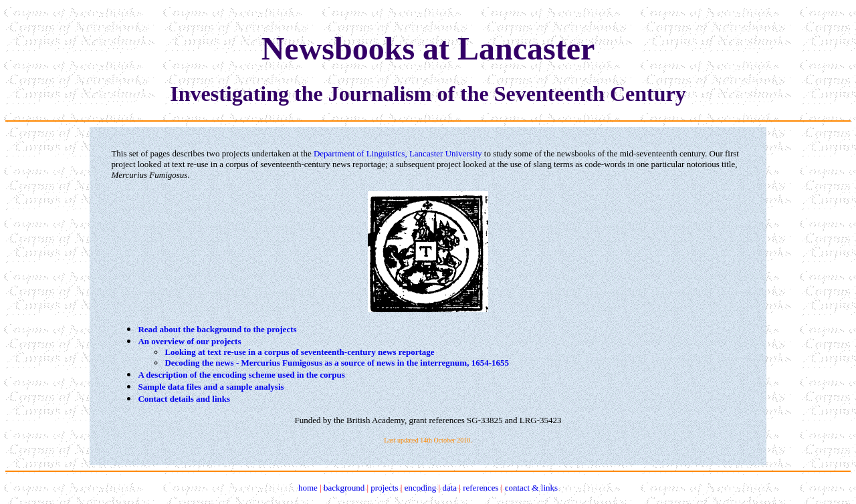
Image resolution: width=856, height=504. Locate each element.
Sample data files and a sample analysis (211, 387)
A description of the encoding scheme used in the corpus (241, 375)
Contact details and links (184, 399)
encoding (421, 488)
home (308, 488)
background (344, 488)
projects (384, 488)
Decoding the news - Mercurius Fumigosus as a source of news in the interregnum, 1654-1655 (337, 363)
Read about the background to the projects (217, 329)
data (449, 488)
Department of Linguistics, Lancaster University (398, 153)
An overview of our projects (189, 341)
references (480, 488)
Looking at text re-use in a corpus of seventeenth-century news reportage (299, 352)
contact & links (531, 488)
